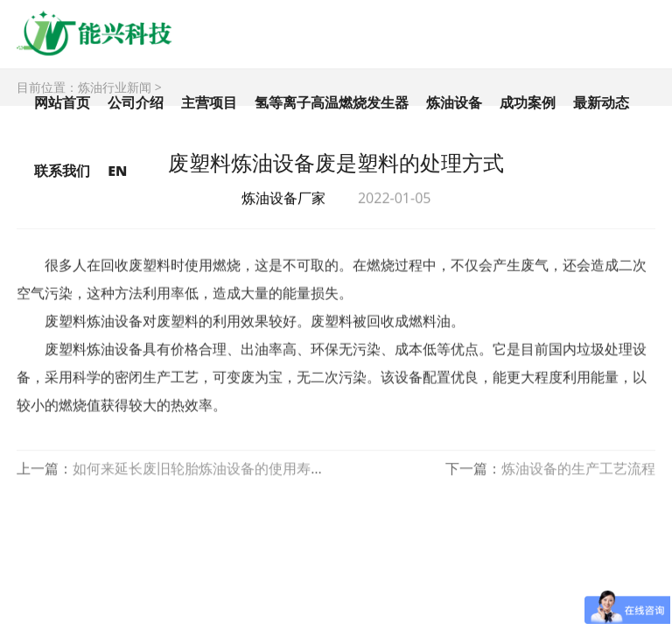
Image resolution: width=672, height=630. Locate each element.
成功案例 (528, 102)
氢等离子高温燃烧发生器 (332, 102)
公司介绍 (136, 102)
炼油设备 (454, 102)
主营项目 (209, 102)
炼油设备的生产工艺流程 (578, 469)
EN (117, 171)
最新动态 (601, 102)
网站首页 (62, 102)
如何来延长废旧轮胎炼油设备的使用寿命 (199, 469)
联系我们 (62, 171)
